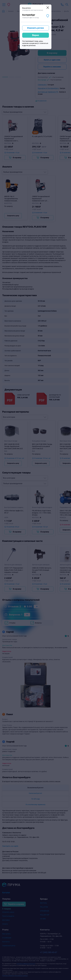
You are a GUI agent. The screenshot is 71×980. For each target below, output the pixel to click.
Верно (36, 35)
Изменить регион (35, 28)
